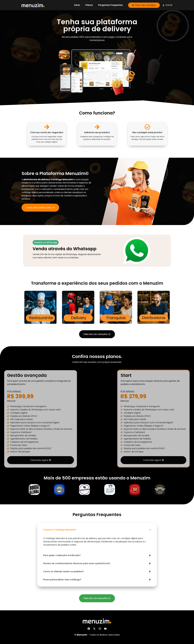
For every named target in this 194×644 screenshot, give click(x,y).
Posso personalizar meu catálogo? (62, 580)
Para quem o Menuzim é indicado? (62, 555)
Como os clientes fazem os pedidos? (63, 571)
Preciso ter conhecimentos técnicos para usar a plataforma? (77, 563)
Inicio (77, 5)
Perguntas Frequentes (110, 5)
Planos (89, 5)
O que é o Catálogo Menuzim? (60, 530)
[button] (97, 530)
